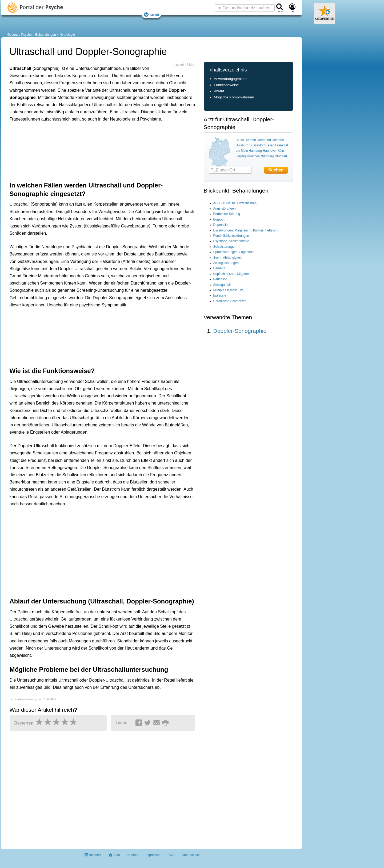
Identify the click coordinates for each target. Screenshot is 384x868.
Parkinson (220, 279)
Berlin (240, 140)
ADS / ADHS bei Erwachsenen (235, 203)
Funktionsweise (226, 85)
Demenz (219, 268)
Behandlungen (45, 35)
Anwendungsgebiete (230, 79)
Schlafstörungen (225, 247)
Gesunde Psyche (20, 35)
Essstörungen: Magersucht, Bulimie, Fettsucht (246, 230)
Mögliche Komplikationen (234, 97)
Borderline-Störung (227, 214)
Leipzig (241, 156)
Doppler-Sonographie (240, 331)
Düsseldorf (257, 145)
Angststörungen (225, 209)
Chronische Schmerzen (230, 301)
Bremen (250, 140)
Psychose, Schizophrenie (231, 241)
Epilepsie (220, 295)
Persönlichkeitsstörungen (231, 236)
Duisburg (242, 145)
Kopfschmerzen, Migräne (231, 274)
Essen (270, 145)
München (253, 156)
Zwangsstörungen (226, 263)
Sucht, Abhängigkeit (227, 258)
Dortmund (264, 140)
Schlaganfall (222, 285)
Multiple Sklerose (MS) (229, 290)
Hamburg (255, 151)
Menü (151, 15)
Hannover (270, 151)
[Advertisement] (92, 151)
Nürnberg (267, 156)
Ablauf (219, 91)
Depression (221, 225)
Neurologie (67, 35)
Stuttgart (281, 156)
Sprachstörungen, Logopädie (234, 252)
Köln (281, 151)
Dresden (278, 140)
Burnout (219, 219)
